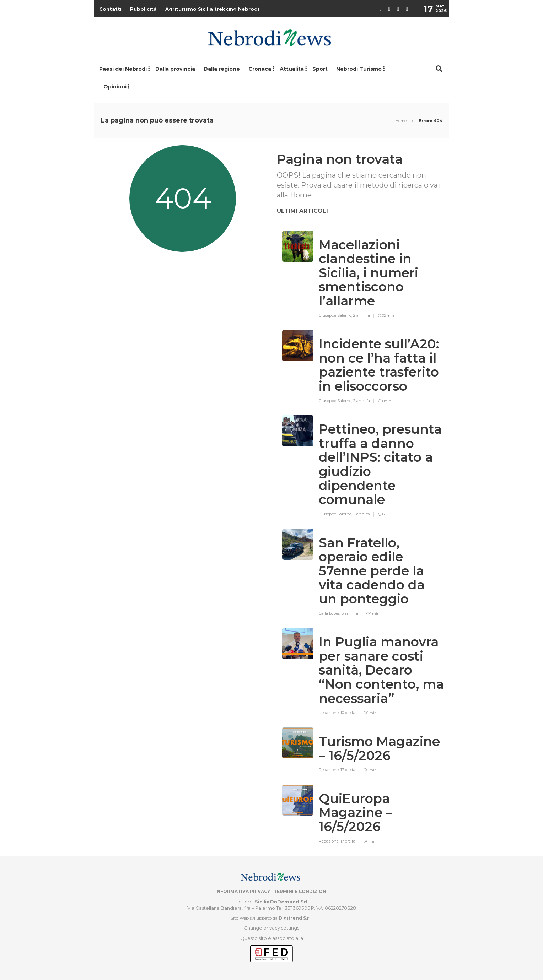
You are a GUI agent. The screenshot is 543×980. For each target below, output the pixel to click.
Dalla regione (222, 69)
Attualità (292, 69)
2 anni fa (362, 315)
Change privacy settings (271, 928)
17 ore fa (348, 770)
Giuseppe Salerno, (336, 315)
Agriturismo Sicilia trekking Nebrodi (212, 9)
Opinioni (115, 87)
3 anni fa (350, 613)
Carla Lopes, (330, 613)
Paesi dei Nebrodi (123, 69)
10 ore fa (348, 713)
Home (401, 121)
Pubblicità (143, 9)
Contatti (110, 9)
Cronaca (260, 69)
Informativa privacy (243, 891)
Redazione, (330, 713)
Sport (320, 69)
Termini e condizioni (301, 891)
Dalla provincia (175, 69)
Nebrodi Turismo (359, 69)
